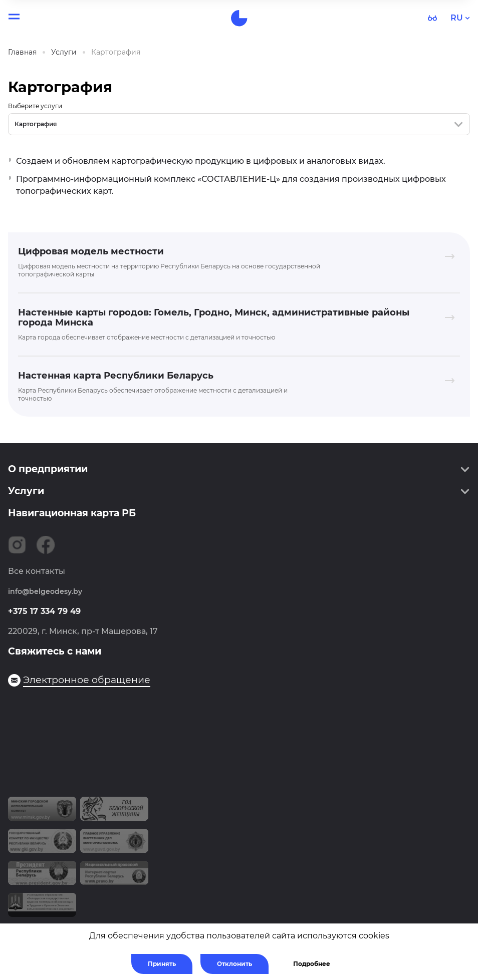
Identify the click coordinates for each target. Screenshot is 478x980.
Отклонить (234, 964)
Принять (162, 964)
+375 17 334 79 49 (44, 611)
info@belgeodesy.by (45, 591)
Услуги (26, 491)
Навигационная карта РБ (72, 513)
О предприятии (48, 469)
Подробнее (312, 964)
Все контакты (37, 571)
